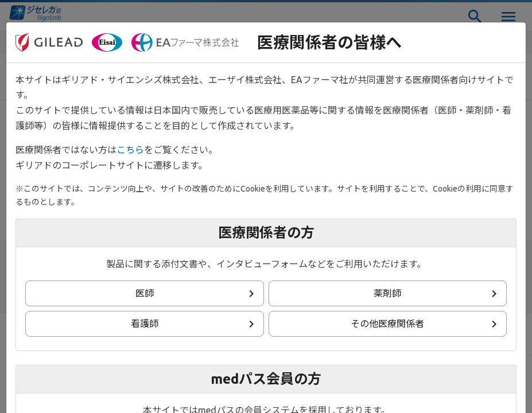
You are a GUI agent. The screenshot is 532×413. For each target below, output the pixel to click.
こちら (130, 150)
